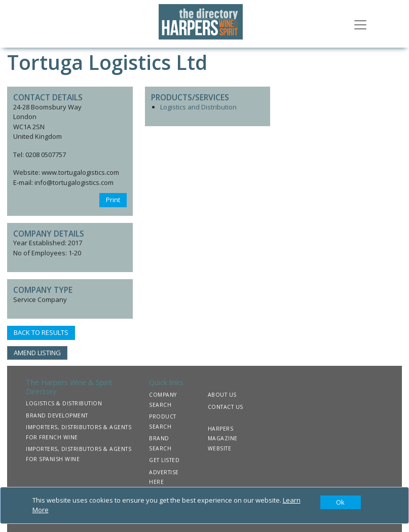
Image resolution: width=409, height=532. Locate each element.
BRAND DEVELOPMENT (57, 415)
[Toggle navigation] (360, 24)
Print (113, 200)
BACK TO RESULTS (41, 332)
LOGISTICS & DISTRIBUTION (64, 403)
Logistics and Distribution (198, 107)
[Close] (341, 503)
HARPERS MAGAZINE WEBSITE (223, 439)
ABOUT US (222, 395)
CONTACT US (226, 407)
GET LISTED (164, 460)
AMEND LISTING (37, 353)
